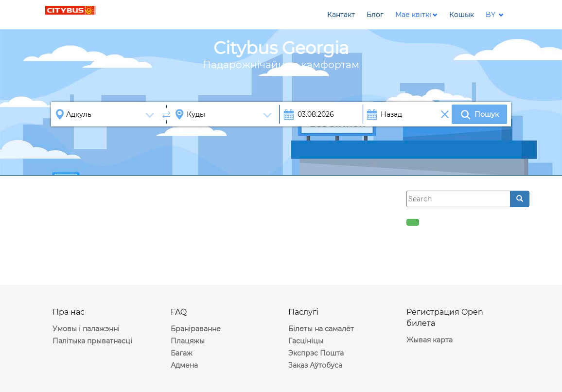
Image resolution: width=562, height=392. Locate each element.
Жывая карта (430, 340)
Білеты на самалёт (321, 329)
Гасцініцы (306, 341)
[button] (416, 15)
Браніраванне (196, 329)
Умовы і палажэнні (86, 329)
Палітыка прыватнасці (92, 341)
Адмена (184, 365)
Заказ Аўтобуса (315, 365)
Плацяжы (188, 341)
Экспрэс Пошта (316, 353)
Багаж (182, 353)
